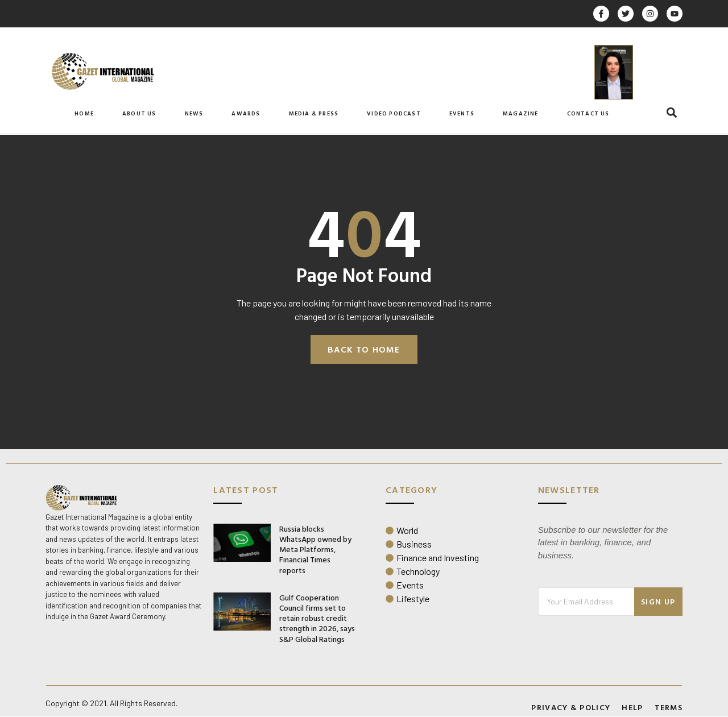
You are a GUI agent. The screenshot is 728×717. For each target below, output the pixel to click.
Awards (246, 113)
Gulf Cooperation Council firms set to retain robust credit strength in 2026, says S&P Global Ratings (317, 619)
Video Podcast (394, 113)
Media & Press (314, 113)
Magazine (521, 113)
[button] (672, 113)
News (194, 113)
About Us (139, 113)
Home (84, 113)
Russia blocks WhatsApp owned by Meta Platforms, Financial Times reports (315, 550)
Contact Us (588, 113)
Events (462, 113)
